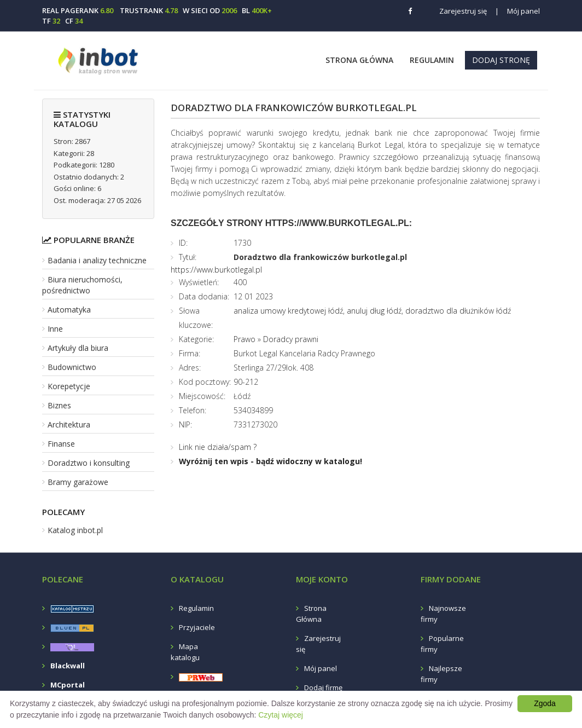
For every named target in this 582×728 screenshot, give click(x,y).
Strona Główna (359, 60)
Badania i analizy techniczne (97, 260)
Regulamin (432, 60)
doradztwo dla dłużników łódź (458, 311)
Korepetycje (69, 386)
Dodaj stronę (501, 60)
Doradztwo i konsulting (89, 463)
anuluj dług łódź (374, 311)
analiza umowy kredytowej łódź (288, 311)
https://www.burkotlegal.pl (216, 270)
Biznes (59, 405)
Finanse (61, 444)
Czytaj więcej (281, 715)
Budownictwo (72, 367)
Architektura (69, 424)
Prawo (245, 339)
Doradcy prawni (291, 339)
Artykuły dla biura (78, 348)
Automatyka (69, 310)
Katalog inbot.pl (75, 530)
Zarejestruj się (463, 11)
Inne (55, 329)
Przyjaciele (197, 627)
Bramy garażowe (78, 482)
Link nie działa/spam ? (218, 447)
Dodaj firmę (323, 687)
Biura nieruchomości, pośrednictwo (82, 285)
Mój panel (517, 11)
